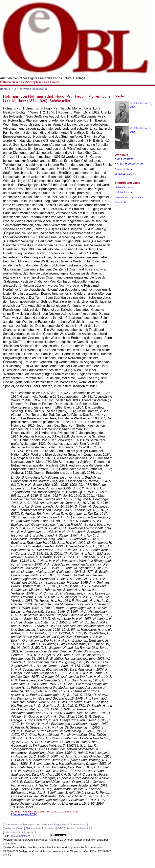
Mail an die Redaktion (79, 828)
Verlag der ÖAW (13, 828)
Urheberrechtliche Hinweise (19, 832)
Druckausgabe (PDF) (24, 814)
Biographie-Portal (124, 187)
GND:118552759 (124, 159)
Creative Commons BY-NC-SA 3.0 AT (38, 836)
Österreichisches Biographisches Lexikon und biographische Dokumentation (45, 825)
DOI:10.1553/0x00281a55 (129, 164)
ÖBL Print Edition (124, 192)
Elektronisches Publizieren (40, 828)
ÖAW (61, 828)
